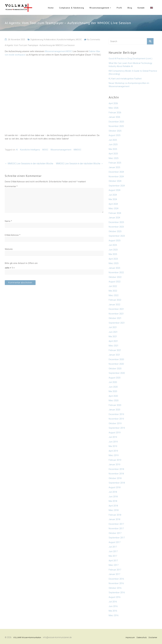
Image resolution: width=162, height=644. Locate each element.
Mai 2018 (113, 501)
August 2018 (115, 487)
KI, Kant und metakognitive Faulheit (125, 79)
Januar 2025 (114, 167)
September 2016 (117, 593)
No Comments (93, 40)
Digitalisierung (37, 40)
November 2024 (116, 177)
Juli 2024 (113, 195)
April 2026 (113, 103)
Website (9, 249)
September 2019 (117, 428)
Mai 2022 (113, 291)
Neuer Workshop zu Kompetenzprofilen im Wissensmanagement (129, 85)
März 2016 (114, 615)
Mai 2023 (113, 254)
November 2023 (116, 227)
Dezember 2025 (116, 122)
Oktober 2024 (115, 181)
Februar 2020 (115, 405)
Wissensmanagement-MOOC (58, 51)
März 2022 (114, 295)
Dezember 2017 (116, 524)
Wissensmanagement (99, 8)
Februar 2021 (115, 350)
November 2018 (116, 474)
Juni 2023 (113, 250)
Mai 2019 (113, 446)
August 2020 (115, 378)
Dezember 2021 (116, 309)
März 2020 (114, 400)
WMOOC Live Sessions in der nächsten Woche (29, 164)
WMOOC (77, 150)
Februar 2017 (115, 570)
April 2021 (113, 341)
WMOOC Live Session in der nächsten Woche (80, 164)
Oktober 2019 (115, 423)
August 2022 (115, 282)
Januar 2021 (114, 355)
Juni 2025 (113, 144)
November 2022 (116, 272)
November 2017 (116, 529)
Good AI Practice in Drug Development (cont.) (130, 59)
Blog (130, 8)
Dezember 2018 (116, 469)
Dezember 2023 (116, 222)
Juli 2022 (113, 286)
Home (51, 8)
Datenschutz (142, 637)
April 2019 (113, 451)
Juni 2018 (113, 497)
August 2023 (115, 241)
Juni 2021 (113, 332)
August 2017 (115, 542)
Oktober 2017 (115, 533)
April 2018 (113, 506)
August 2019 (115, 433)
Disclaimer (153, 637)
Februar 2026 (115, 113)
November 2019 (116, 419)
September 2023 (117, 236)
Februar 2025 (115, 163)
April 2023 (113, 259)
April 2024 (113, 204)
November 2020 (116, 364)
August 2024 (115, 190)
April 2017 (113, 561)
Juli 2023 (113, 245)
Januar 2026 (114, 117)
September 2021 (117, 323)
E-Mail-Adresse (13, 235)
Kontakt (141, 8)
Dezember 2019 (116, 414)
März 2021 (114, 346)
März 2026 (114, 108)
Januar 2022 (114, 305)
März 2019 (114, 455)
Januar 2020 (114, 410)
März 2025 (114, 158)
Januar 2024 (114, 218)
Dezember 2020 (116, 359)
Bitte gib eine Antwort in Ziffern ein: (21, 263)
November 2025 (116, 126)
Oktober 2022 (115, 277)
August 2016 (115, 597)
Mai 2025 (113, 149)
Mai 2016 (113, 611)
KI (17, 150)
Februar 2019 (115, 460)
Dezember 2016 (116, 579)
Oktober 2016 (115, 588)
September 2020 (117, 373)
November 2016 (116, 583)
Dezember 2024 (116, 172)
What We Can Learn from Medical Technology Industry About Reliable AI (130, 65)
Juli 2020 (113, 382)
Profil (119, 8)
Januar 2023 (114, 268)
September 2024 (117, 186)
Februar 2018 (115, 515)
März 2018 (114, 510)
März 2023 (114, 263)
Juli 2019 (113, 437)
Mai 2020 (113, 391)
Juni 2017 (113, 551)
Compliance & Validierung (71, 8)
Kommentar (11, 186)
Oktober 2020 (115, 369)
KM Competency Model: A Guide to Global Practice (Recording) (133, 73)
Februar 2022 (115, 300)
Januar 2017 (114, 574)
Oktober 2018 (115, 478)
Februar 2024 (115, 213)
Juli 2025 (113, 140)
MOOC (79, 40)
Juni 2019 (113, 442)
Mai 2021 (113, 336)
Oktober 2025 (115, 131)
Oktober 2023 (115, 231)
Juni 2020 (113, 387)
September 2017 (117, 538)
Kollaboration (50, 40)
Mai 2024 (113, 199)
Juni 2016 (113, 606)
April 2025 (113, 154)
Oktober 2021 (115, 318)
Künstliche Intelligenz (66, 40)
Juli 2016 (113, 602)
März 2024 (114, 208)
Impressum (130, 637)
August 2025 (115, 135)
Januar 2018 (114, 519)
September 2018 (117, 483)
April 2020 (113, 396)
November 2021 (116, 314)
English (152, 8)
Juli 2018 (113, 492)
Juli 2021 (113, 327)
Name (8, 221)
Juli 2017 (113, 547)
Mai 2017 (113, 556)
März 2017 (114, 565)
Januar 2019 (114, 465)
